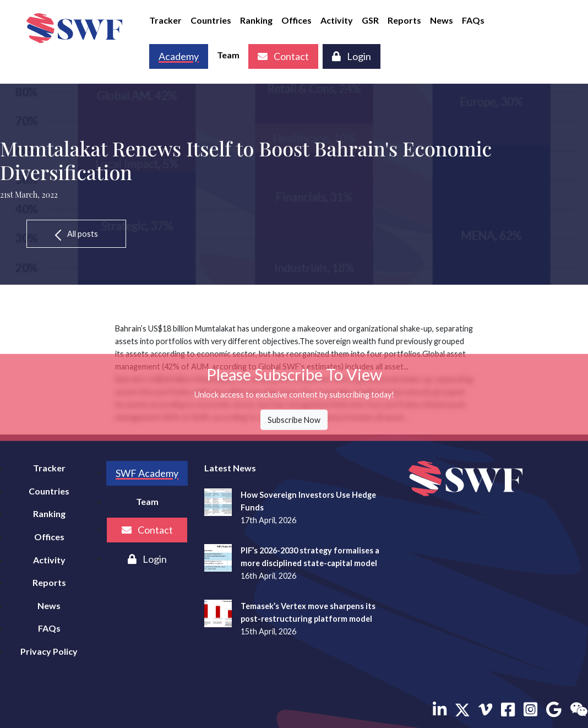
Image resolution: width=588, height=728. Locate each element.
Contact (283, 56)
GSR (370, 20)
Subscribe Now (294, 420)
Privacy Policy (49, 651)
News (442, 20)
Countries (211, 20)
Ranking (256, 20)
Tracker (165, 20)
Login (352, 56)
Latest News (230, 468)
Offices (296, 20)
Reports (404, 20)
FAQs (473, 20)
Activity (337, 20)
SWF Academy (147, 473)
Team (228, 55)
